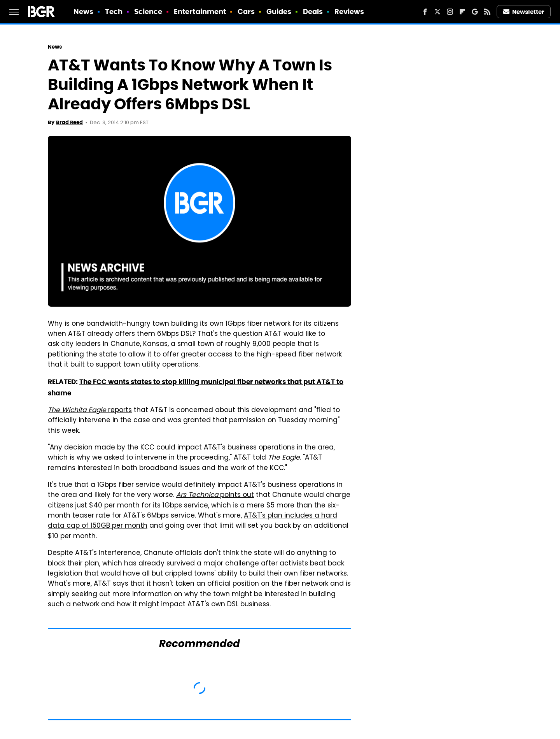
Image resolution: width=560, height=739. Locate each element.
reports (90, 411)
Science (148, 11)
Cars (246, 11)
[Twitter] (437, 12)
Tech (114, 11)
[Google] (475, 12)
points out (215, 495)
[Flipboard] (462, 12)
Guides (279, 11)
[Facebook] (425, 12)
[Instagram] (450, 12)
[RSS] (487, 12)
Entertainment (200, 11)
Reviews (349, 11)
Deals (313, 11)
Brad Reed (69, 122)
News (83, 11)
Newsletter (524, 12)
